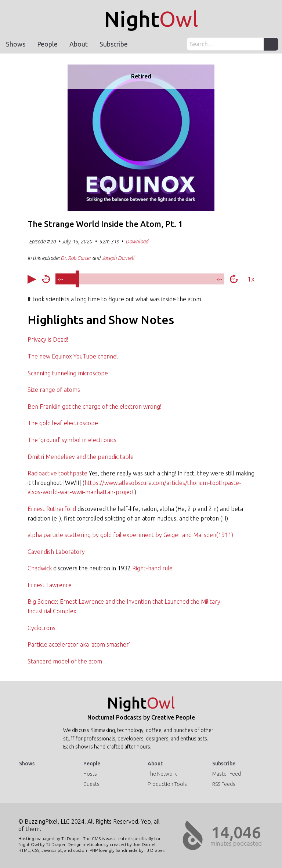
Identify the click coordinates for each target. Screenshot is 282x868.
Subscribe (114, 44)
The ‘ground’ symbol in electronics (72, 440)
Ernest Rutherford (52, 509)
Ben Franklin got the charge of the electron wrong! (95, 407)
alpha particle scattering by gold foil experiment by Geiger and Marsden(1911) (130, 535)
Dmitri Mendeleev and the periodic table (81, 457)
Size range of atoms (54, 390)
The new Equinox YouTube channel (73, 356)
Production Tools (167, 784)
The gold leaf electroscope (63, 423)
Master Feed (227, 774)
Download (137, 242)
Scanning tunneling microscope (68, 373)
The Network (162, 774)
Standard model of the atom (65, 661)
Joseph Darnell (118, 258)
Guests (91, 784)
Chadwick (40, 568)
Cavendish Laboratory (56, 552)
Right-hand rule (152, 568)
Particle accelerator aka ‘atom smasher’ (79, 644)
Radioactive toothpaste (57, 473)
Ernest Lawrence (50, 585)
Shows (16, 44)
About (79, 44)
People (47, 44)
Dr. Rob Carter (76, 258)
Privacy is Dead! (48, 339)
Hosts (90, 774)
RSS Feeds (224, 784)
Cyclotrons (41, 628)
